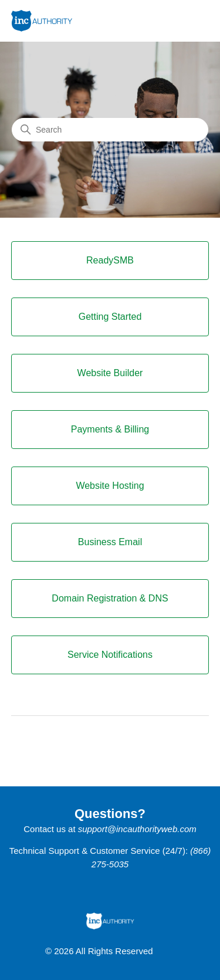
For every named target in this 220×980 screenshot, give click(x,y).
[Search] (110, 130)
